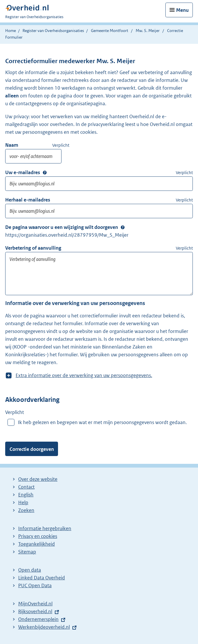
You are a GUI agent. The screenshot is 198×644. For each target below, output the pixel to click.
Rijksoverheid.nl (35, 611)
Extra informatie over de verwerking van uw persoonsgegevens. (84, 376)
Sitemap (27, 552)
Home (11, 31)
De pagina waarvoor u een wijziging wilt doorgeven (62, 227)
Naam (12, 145)
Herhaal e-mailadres (28, 200)
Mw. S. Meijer (148, 31)
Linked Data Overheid (42, 578)
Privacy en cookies (38, 536)
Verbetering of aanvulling (33, 248)
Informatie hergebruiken (45, 528)
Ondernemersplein (38, 619)
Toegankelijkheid (37, 544)
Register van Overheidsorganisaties (53, 31)
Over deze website (38, 479)
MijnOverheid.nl (35, 604)
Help (23, 502)
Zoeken (26, 510)
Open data (30, 570)
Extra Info (45, 173)
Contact (26, 487)
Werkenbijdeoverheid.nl (44, 627)
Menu (182, 10)
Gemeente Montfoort (110, 31)
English (26, 495)
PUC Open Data (35, 585)
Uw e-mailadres (23, 172)
